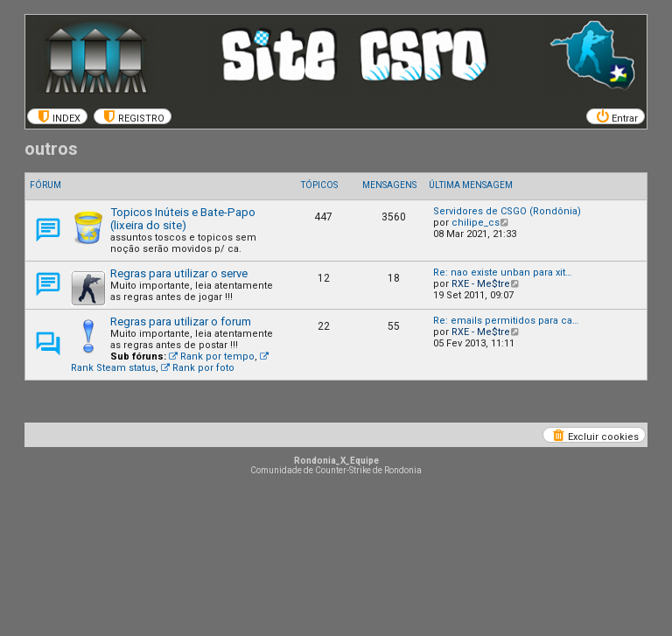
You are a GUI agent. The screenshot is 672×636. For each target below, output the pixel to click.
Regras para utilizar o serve (179, 273)
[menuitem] (57, 116)
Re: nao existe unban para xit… (502, 273)
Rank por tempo (212, 356)
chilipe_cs (476, 223)
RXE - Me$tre (481, 284)
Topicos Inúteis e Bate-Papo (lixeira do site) (183, 219)
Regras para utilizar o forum (181, 321)
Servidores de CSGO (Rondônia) (507, 211)
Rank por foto (198, 368)
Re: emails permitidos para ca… (506, 321)
